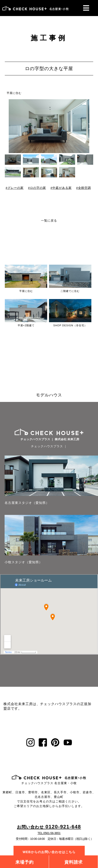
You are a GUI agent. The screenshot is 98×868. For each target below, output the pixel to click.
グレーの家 (16, 188)
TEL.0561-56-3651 (49, 833)
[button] (90, 126)
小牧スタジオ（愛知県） (23, 562)
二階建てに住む (70, 291)
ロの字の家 (38, 188)
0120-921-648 (49, 827)
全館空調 (84, 188)
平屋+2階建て (26, 325)
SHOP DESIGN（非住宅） (70, 325)
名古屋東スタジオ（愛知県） (27, 503)
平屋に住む (14, 93)
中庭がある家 (62, 188)
